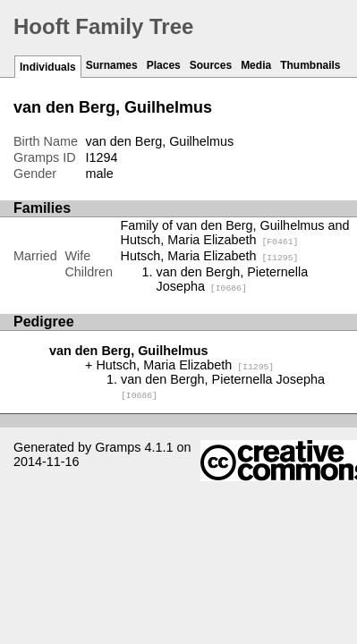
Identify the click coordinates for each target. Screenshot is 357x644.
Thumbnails (310, 65)
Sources (211, 65)
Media (256, 65)
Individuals (48, 67)
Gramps (118, 447)
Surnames (112, 65)
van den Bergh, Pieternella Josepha (233, 279)
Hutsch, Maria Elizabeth (210, 256)
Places (164, 65)
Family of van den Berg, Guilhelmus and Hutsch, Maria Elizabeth (235, 233)
